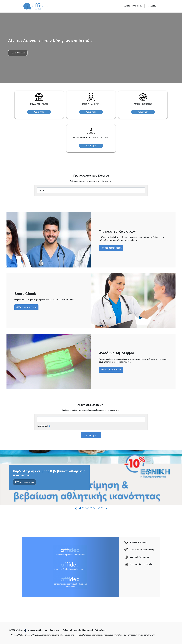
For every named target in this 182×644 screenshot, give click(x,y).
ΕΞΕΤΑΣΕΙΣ (152, 6)
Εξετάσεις (55, 630)
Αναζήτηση (39, 112)
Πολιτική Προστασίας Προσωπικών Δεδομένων (84, 630)
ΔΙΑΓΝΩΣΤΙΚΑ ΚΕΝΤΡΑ (133, 6)
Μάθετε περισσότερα (111, 248)
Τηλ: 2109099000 (18, 53)
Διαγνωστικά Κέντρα (37, 630)
